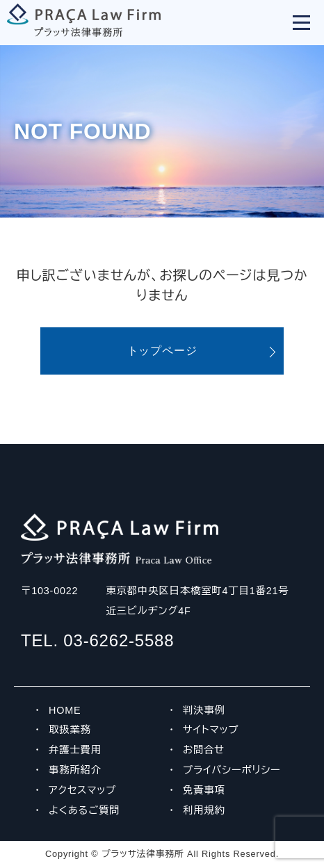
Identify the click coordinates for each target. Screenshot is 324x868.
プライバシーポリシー (232, 770)
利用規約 (204, 810)
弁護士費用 (75, 750)
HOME (65, 710)
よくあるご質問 (84, 810)
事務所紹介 (75, 770)
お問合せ (204, 750)
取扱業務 (70, 730)
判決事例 (204, 710)
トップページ (162, 351)
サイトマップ (211, 730)
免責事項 (204, 790)
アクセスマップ (82, 790)
